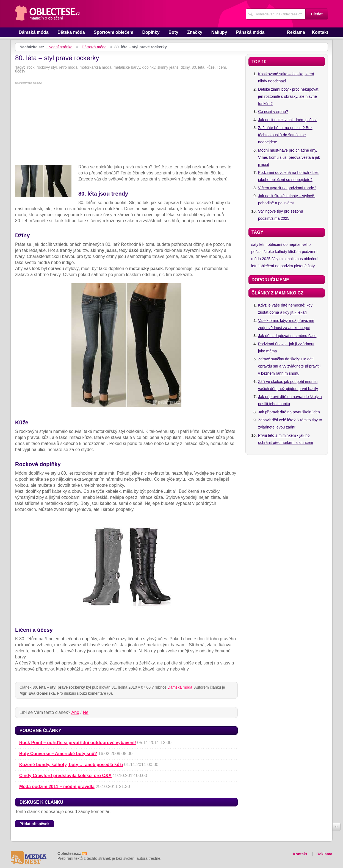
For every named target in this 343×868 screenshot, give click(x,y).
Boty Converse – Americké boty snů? (58, 754)
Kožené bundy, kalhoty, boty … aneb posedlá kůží (71, 765)
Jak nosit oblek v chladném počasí (287, 120)
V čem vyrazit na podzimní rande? (287, 188)
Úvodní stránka (59, 47)
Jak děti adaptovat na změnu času (287, 336)
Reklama (296, 32)
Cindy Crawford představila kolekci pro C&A (65, 776)
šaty (255, 244)
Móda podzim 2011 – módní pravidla (57, 787)
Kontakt (320, 32)
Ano (75, 712)
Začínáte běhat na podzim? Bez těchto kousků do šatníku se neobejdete (285, 135)
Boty (173, 32)
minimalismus (291, 259)
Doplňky (151, 32)
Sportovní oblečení (114, 32)
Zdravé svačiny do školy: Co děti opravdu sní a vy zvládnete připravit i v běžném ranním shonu (289, 366)
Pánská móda (250, 32)
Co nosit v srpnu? (273, 112)
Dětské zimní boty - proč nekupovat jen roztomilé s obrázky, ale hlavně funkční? (288, 96)
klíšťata (295, 252)
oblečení (311, 259)
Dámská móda (34, 32)
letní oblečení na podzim (272, 266)
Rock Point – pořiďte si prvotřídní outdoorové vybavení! (78, 743)
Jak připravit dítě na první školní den (289, 412)
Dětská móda (71, 32)
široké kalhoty (275, 252)
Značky (195, 32)
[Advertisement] (126, 126)
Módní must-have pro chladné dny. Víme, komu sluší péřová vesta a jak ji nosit (289, 157)
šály (275, 259)
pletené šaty (305, 266)
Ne (85, 712)
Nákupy (219, 32)
